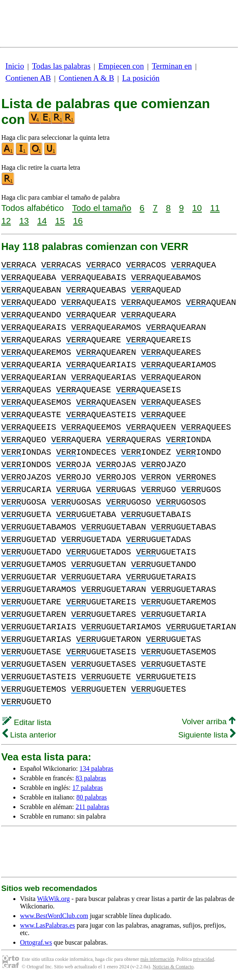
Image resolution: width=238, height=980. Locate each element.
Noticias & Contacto (173, 967)
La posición (141, 78)
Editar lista (27, 722)
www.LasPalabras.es (47, 925)
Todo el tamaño (102, 208)
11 (215, 208)
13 (24, 221)
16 (78, 221)
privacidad (204, 959)
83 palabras (91, 778)
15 (60, 221)
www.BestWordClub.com (54, 916)
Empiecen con (121, 66)
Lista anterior (29, 735)
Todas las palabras (61, 66)
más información (157, 959)
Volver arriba (209, 721)
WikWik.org (53, 899)
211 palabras (93, 807)
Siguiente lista (207, 735)
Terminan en (172, 66)
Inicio (15, 66)
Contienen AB (28, 78)
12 (6, 221)
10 (197, 208)
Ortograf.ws (36, 942)
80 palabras (92, 797)
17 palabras (88, 788)
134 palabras (96, 768)
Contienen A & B (86, 78)
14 (42, 221)
